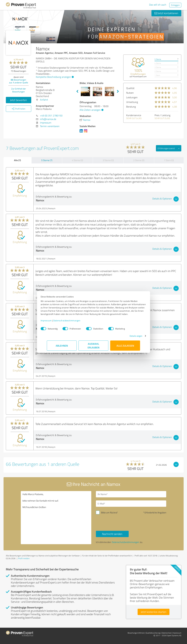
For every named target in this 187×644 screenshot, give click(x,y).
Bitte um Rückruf (109, 513)
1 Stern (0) (169, 160)
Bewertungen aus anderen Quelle (19, 81)
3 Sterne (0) (108, 160)
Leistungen (132, 97)
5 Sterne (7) (47, 160)
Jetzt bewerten (18, 100)
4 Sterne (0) (77, 160)
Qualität (130, 88)
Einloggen (175, 5)
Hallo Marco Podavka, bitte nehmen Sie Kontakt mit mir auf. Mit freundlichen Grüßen (56, 518)
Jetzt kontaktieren (166, 13)
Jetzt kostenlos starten (154, 612)
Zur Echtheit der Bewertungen (19, 90)
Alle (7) (17, 160)
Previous (77, 91)
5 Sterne (158, 59)
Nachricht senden (112, 534)
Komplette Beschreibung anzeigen (54, 77)
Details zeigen (130, 337)
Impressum (52, 322)
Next (118, 91)
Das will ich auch (158, 5)
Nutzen (130, 93)
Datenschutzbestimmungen (73, 322)
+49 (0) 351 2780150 (51, 116)
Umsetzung (132, 102)
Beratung (131, 107)
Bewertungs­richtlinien (136, 633)
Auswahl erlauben (93, 347)
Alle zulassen (125, 347)
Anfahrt (44, 100)
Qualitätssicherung (153, 633)
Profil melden (24, 558)
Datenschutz (166, 633)
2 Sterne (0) (139, 160)
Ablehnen (62, 347)
